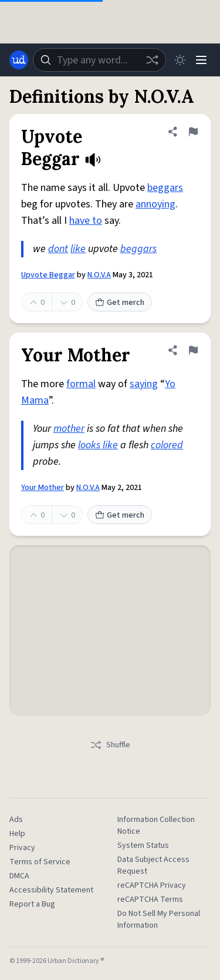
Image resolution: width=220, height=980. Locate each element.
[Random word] (152, 60)
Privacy (22, 848)
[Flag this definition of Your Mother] (193, 350)
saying (144, 384)
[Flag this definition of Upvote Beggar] (193, 132)
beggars (165, 188)
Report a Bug (32, 904)
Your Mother (43, 488)
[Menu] (201, 60)
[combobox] (99, 60)
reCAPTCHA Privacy (152, 885)
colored (167, 445)
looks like (98, 445)
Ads (16, 820)
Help (17, 834)
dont (58, 249)
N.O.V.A (99, 275)
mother (69, 429)
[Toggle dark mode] (180, 60)
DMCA (19, 876)
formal (81, 384)
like (78, 249)
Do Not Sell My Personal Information (159, 919)
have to (86, 221)
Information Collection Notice (156, 825)
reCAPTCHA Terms (150, 900)
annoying (155, 204)
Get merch (120, 303)
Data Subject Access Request (153, 865)
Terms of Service (40, 862)
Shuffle (110, 745)
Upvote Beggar (48, 275)
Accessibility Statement (51, 890)
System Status (143, 845)
